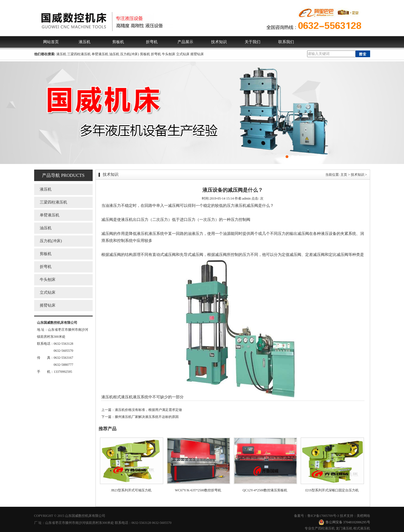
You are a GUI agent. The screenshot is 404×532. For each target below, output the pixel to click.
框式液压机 (362, 528)
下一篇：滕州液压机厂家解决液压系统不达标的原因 (140, 417)
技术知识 (219, 42)
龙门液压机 (344, 528)
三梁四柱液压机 (79, 54)
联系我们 (286, 42)
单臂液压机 (100, 54)
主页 (344, 175)
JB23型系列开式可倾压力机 (131, 490)
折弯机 (152, 42)
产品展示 (185, 42)
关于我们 (253, 42)
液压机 (85, 42)
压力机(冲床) (130, 54)
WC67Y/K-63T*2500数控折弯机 (198, 490)
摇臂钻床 (197, 54)
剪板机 (118, 42)
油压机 (114, 54)
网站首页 (51, 42)
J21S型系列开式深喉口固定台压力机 (332, 490)
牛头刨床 (169, 54)
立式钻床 (183, 54)
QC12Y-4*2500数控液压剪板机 (265, 490)
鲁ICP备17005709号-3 (323, 516)
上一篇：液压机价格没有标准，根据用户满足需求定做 (142, 410)
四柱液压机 (326, 528)
